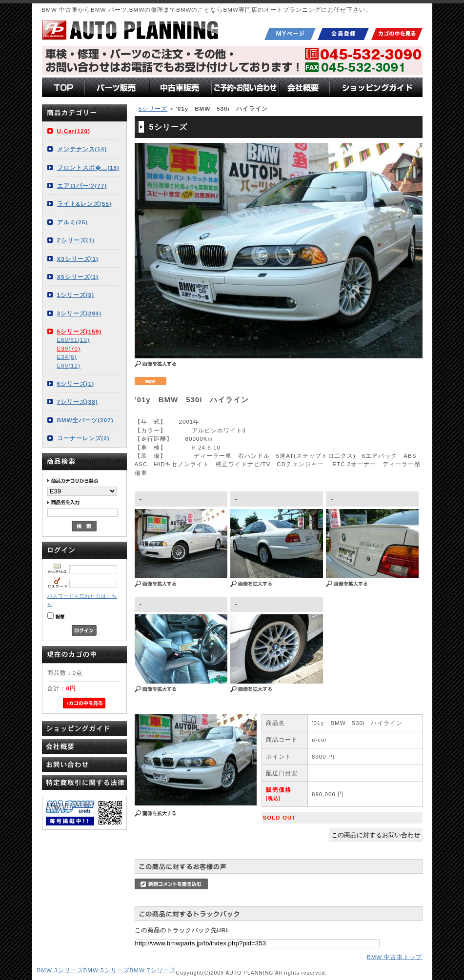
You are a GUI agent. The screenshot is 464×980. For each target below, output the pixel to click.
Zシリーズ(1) (76, 240)
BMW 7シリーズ (153, 970)
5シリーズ (153, 108)
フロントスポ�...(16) (88, 167)
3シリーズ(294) (80, 313)
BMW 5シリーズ (107, 970)
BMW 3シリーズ (60, 970)
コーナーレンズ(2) (83, 438)
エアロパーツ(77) (82, 186)
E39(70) (69, 348)
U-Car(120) (74, 131)
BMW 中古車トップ (395, 957)
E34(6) (67, 357)
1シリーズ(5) (76, 295)
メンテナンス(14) (82, 149)
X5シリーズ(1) (78, 277)
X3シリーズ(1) (78, 259)
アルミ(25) (73, 222)
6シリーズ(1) (76, 383)
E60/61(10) (73, 340)
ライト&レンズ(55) (84, 204)
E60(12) (69, 365)
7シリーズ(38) (78, 402)
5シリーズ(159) (80, 331)
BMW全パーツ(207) (85, 420)
